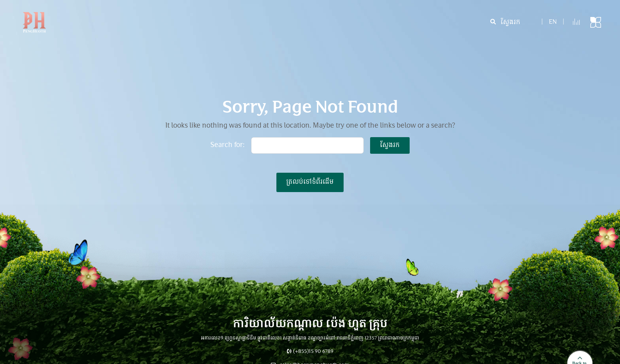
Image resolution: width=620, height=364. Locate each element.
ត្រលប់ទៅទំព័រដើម (310, 182)
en (553, 22)
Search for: (228, 145)
